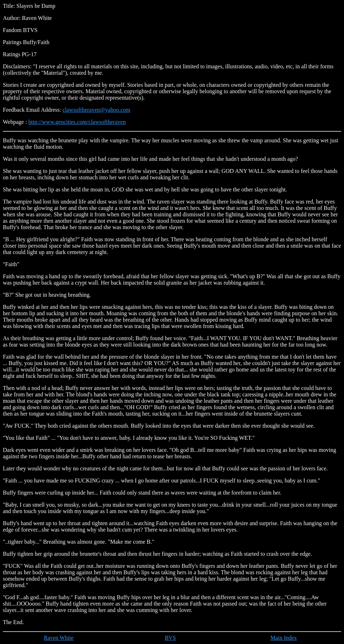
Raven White (59, 638)
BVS (170, 638)
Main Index (283, 638)
